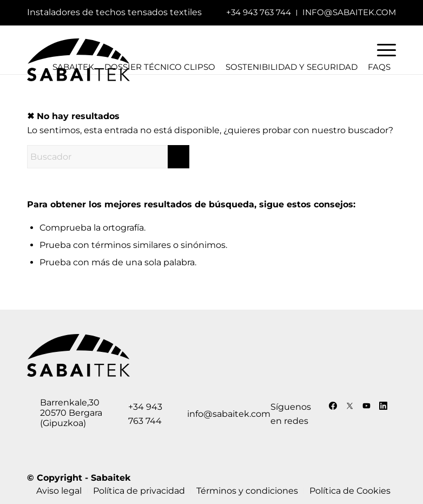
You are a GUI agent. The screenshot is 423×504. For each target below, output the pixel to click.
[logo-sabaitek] (78, 63)
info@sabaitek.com (349, 12)
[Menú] (381, 50)
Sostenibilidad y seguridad (292, 67)
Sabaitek (111, 478)
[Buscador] (108, 157)
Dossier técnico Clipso (160, 67)
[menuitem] (259, 13)
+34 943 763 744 (259, 12)
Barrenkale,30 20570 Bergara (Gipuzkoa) (71, 413)
